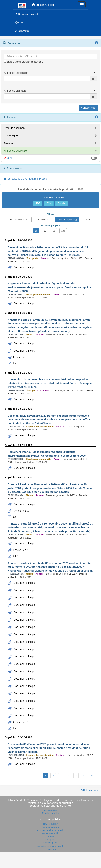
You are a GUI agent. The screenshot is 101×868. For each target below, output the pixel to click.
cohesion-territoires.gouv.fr (50, 846)
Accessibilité (50, 810)
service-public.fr (50, 824)
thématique (43, 220)
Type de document (15, 128)
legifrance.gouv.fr (50, 827)
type (88, 220)
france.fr (50, 836)
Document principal (24, 267)
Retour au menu (90, 790)
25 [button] (45, 231)
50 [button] (54, 231)
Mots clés (10, 143)
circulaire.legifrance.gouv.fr (50, 830)
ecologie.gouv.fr (51, 843)
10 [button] (36, 231)
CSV (49, 203)
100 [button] (63, 231)
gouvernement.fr (50, 833)
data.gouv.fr (50, 840)
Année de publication (16, 151)
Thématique (11, 136)
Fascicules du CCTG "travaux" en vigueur (26, 179)
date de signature (67, 220)
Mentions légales (50, 813)
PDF (38, 203)
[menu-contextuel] (5, 61)
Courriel (61, 203)
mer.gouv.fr (50, 849)
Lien (15, 363)
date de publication (19, 220)
